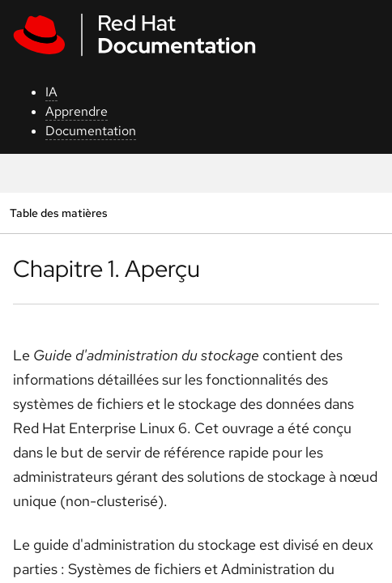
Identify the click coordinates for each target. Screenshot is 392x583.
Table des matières (58, 213)
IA (51, 92)
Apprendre (77, 111)
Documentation (91, 131)
